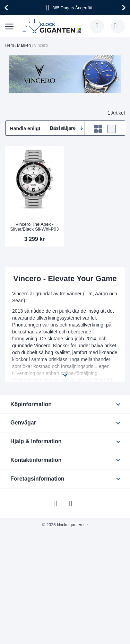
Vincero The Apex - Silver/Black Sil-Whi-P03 (34, 227)
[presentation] (7, 8)
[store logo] (53, 26)
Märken (24, 45)
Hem (10, 45)
